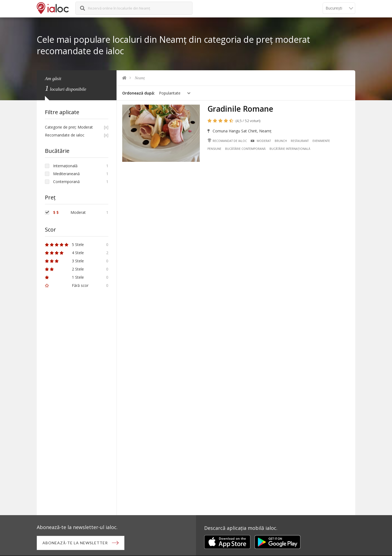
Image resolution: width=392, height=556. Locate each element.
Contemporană (66, 182)
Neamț (140, 78)
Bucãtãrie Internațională (290, 149)
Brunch (281, 141)
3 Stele (64, 261)
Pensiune (214, 149)
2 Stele (64, 269)
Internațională (65, 166)
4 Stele (64, 253)
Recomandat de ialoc (227, 141)
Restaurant (300, 141)
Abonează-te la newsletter (75, 543)
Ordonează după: (139, 93)
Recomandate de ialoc (65, 135)
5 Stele (64, 244)
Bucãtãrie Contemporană (245, 149)
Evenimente (321, 141)
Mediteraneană (66, 174)
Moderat (261, 141)
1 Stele (64, 277)
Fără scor (67, 285)
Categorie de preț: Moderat (69, 127)
